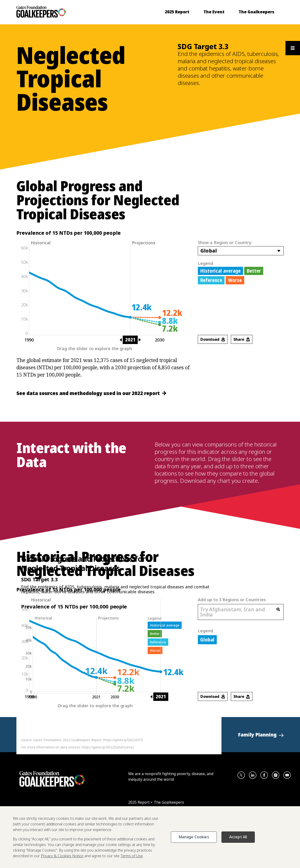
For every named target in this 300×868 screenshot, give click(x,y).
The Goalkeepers (169, 802)
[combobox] (241, 251)
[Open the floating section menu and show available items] (293, 48)
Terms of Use (132, 856)
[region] (150, 837)
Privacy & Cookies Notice (62, 856)
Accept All (238, 837)
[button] (261, 735)
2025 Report (139, 802)
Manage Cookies (194, 837)
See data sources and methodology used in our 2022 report (91, 393)
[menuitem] (177, 12)
